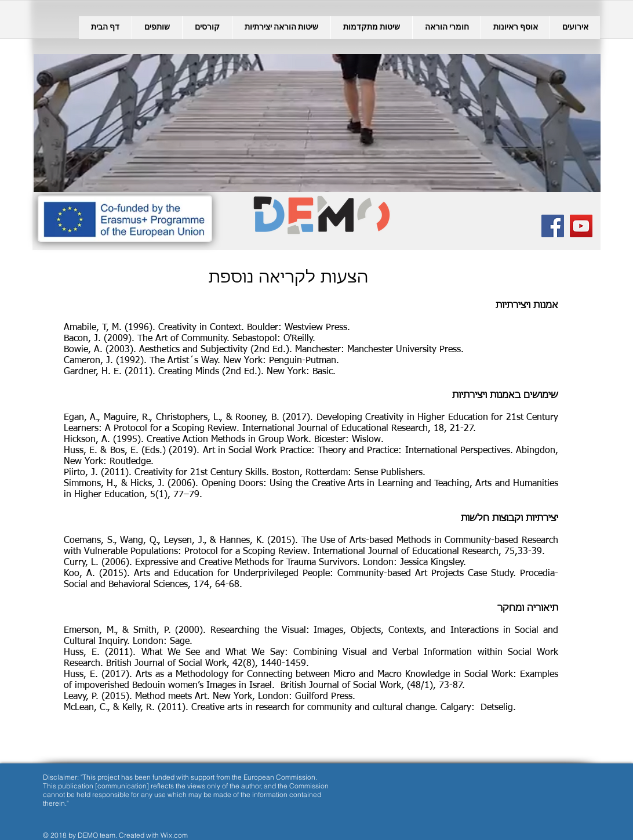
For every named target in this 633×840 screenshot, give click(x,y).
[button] (207, 28)
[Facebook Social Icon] (553, 226)
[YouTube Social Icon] (581, 226)
